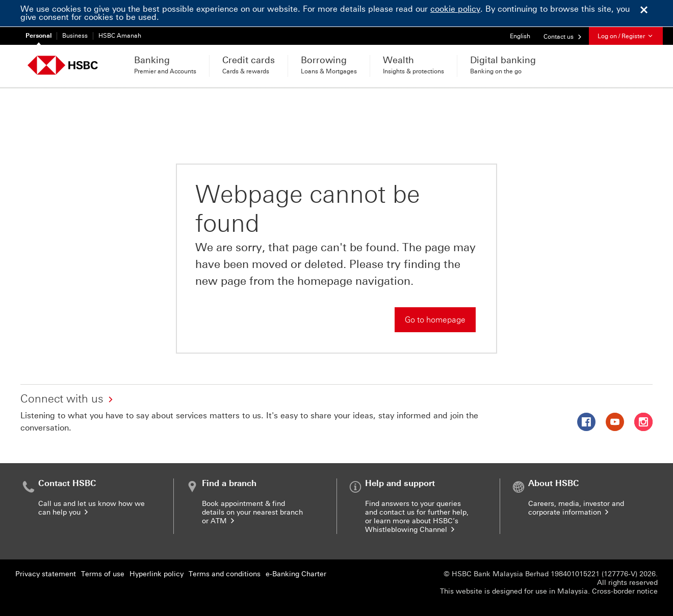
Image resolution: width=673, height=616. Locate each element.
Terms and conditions (225, 574)
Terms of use (103, 574)
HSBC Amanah (120, 36)
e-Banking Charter (296, 574)
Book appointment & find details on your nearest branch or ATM (252, 512)
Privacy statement (46, 574)
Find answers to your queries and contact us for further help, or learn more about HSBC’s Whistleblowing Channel (417, 517)
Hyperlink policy (157, 574)
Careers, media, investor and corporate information (576, 508)
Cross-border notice (625, 591)
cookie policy (455, 9)
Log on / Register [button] (626, 36)
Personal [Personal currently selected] (38, 36)
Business (75, 36)
